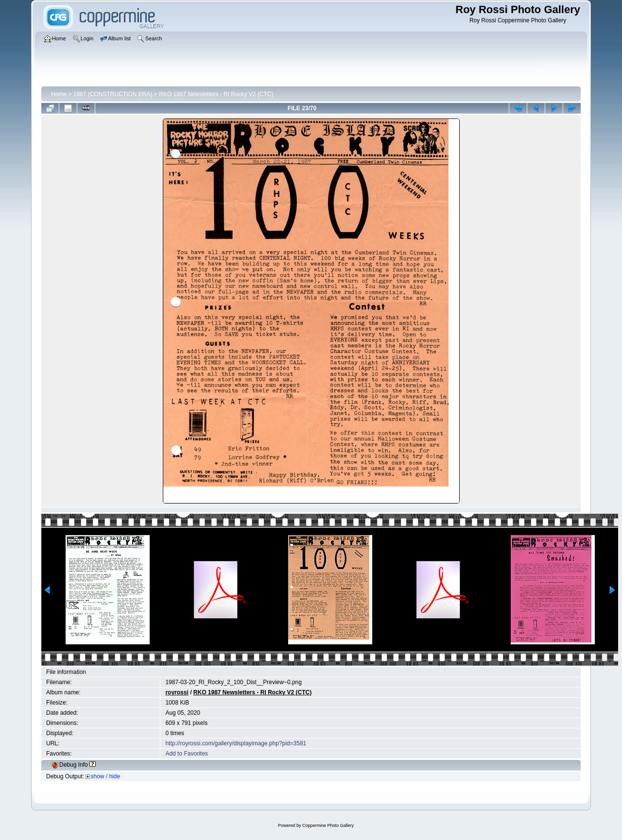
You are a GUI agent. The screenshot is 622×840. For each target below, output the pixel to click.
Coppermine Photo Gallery (328, 825)
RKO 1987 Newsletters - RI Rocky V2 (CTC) (216, 94)
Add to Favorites (186, 754)
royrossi (177, 692)
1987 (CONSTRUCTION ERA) (113, 94)
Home (59, 94)
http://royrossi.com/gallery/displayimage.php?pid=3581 (236, 743)
